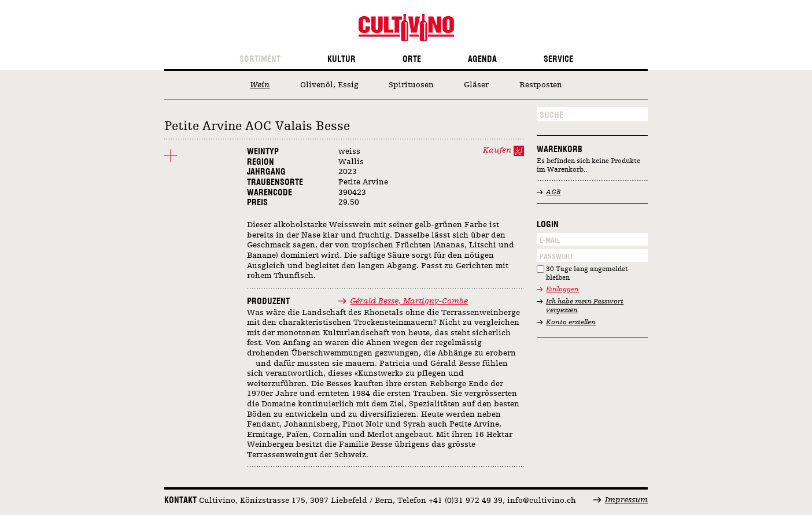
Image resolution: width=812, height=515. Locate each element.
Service (558, 59)
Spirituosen (411, 85)
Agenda (482, 59)
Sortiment (260, 59)
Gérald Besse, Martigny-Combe (409, 301)
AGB (553, 192)
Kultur (342, 59)
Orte (412, 59)
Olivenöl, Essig (329, 85)
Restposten (541, 85)
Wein (260, 85)
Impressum (626, 500)
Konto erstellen (571, 323)
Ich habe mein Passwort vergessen (585, 306)
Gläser (476, 85)
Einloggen (562, 290)
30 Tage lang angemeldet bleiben (587, 274)
